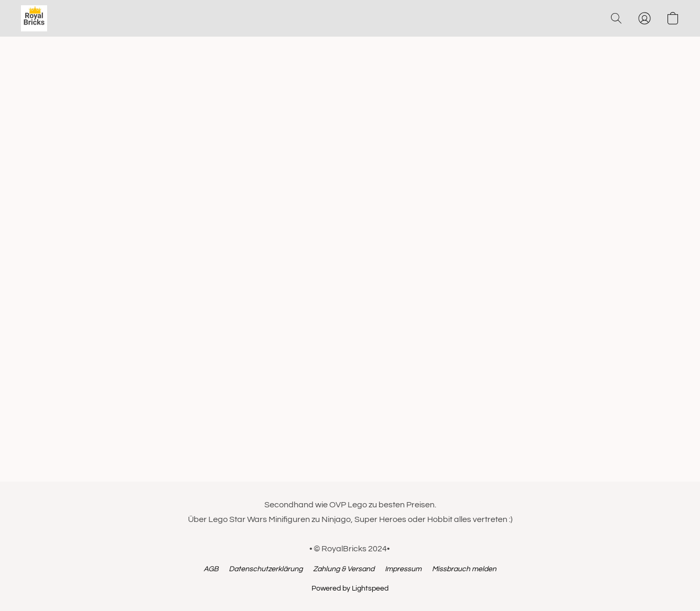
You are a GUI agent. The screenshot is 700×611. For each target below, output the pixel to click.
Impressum (403, 569)
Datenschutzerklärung (266, 569)
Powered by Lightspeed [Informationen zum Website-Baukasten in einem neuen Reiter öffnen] (350, 588)
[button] (34, 18)
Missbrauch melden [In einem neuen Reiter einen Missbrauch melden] (464, 569)
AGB (211, 569)
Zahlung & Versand (344, 569)
